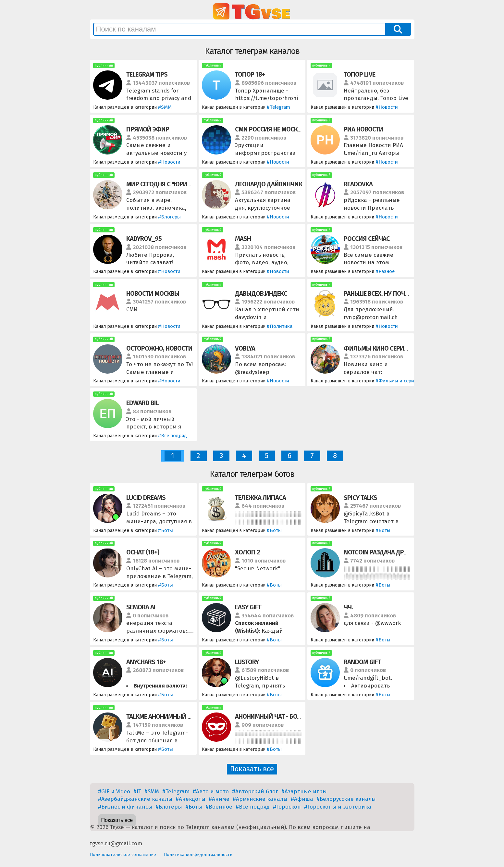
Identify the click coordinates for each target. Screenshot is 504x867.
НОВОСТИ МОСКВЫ (153, 293)
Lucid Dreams (146, 498)
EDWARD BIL (142, 403)
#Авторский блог (255, 792)
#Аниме (219, 799)
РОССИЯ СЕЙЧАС (367, 239)
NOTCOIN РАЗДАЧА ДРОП (378, 552)
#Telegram (278, 107)
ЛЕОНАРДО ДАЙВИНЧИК (269, 184)
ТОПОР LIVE (359, 74)
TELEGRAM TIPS (147, 74)
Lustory (247, 662)
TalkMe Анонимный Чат (162, 716)
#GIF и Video (114, 792)
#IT (137, 792)
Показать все (252, 769)
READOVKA (358, 184)
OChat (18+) (143, 552)
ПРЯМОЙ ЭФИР (148, 129)
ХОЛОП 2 (247, 552)
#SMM (165, 107)
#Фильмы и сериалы (399, 381)
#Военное (219, 807)
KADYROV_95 (144, 239)
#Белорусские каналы (346, 799)
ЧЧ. (348, 607)
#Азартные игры (304, 792)
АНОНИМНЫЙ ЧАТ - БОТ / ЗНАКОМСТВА (289, 716)
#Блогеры (169, 217)
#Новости (387, 107)
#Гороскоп (287, 807)
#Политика (280, 326)
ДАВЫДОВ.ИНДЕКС (261, 293)
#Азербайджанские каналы (135, 799)
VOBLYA (245, 348)
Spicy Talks (360, 498)
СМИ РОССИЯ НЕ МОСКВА (270, 129)
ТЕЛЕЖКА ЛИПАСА (260, 498)
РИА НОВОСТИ (363, 129)
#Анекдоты (191, 799)
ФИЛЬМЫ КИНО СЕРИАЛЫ (380, 348)
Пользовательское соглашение (123, 855)
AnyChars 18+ (146, 662)
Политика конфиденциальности (198, 855)
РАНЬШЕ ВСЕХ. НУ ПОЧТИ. (379, 293)
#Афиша (302, 799)
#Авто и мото (211, 792)
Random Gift (362, 662)
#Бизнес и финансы (125, 807)
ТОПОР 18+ (250, 74)
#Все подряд (172, 436)
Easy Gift (248, 607)
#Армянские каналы (260, 799)
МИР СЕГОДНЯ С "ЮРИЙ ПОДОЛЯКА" (177, 184)
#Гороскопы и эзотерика (338, 807)
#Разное (385, 271)
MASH (243, 239)
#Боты (166, 530)
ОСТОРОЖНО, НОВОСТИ (159, 348)
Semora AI (141, 607)
